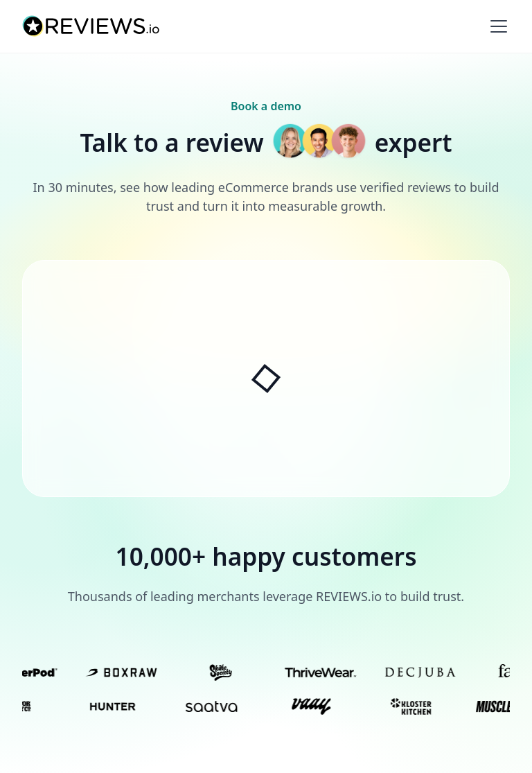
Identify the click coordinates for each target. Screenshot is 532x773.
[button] (496, 26)
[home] (91, 26)
